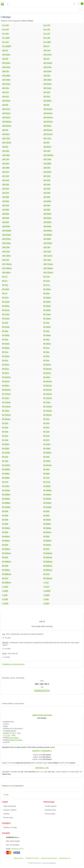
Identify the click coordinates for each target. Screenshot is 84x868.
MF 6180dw (47, 507)
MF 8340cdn (48, 553)
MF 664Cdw (6, 390)
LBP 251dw (6, 84)
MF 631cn (6, 369)
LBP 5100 (6, 205)
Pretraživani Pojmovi (32, 858)
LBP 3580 (6, 197)
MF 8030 (5, 532)
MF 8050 (46, 536)
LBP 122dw (6, 55)
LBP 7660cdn (7, 268)
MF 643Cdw (6, 377)
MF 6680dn (47, 528)
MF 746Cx (6, 411)
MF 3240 (5, 428)
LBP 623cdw (48, 113)
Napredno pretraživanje (49, 858)
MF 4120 (46, 432)
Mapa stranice (19, 858)
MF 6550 (46, 516)
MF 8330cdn (7, 553)
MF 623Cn (6, 365)
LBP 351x (6, 97)
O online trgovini (51, 806)
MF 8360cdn (7, 562)
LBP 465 (46, 105)
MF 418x (5, 323)
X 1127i (46, 583)
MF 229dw (47, 289)
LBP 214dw (47, 67)
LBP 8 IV (46, 46)
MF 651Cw (6, 381)
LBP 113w (47, 50)
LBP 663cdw (48, 130)
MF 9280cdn (7, 583)
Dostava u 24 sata (10, 827)
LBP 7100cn (6, 256)
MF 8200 (5, 545)
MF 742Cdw (6, 407)
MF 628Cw (47, 365)
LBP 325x (47, 92)
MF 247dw (6, 302)
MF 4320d (6, 444)
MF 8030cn (47, 532)
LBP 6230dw (7, 231)
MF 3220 (5, 423)
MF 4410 (5, 457)
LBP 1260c (6, 155)
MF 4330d (47, 444)
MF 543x (46, 360)
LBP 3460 (47, 193)
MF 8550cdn (48, 570)
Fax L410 (5, 42)
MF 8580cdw (7, 574)
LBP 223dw (47, 71)
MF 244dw (47, 298)
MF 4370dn (6, 453)
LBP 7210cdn (48, 264)
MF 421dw (6, 327)
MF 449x (46, 340)
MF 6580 (5, 524)
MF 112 (5, 277)
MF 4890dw (6, 495)
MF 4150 (5, 440)
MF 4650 (46, 469)
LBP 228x (47, 76)
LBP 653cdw (7, 126)
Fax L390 (47, 38)
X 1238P (5, 591)
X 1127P (46, 587)
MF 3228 (46, 423)
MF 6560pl (47, 520)
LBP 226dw (6, 76)
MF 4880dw (47, 490)
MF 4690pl (6, 478)
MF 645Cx (47, 377)
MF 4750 (5, 482)
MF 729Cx (6, 398)
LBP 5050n (47, 201)
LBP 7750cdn (48, 272)
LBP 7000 (47, 247)
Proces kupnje (50, 814)
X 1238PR (47, 591)
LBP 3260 (6, 184)
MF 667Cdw (48, 390)
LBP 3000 (47, 168)
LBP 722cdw (7, 143)
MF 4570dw (47, 465)
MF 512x (46, 348)
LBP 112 (5, 50)
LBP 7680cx (6, 272)
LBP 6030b (6, 226)
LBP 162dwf (48, 63)
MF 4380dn (47, 453)
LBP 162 (46, 59)
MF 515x (5, 352)
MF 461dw (6, 344)
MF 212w (47, 281)
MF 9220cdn (48, 578)
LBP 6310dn (6, 235)
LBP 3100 (6, 176)
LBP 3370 (6, 193)
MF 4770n (47, 482)
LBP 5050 (6, 201)
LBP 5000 (47, 197)
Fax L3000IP (7, 46)
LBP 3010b (47, 172)
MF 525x (46, 356)
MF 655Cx (6, 386)
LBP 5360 (6, 210)
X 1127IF (5, 587)
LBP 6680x (47, 239)
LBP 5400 (47, 210)
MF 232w (47, 293)
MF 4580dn (6, 469)
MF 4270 (46, 440)
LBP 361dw (6, 101)
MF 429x (46, 331)
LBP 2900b (47, 164)
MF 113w (47, 277)
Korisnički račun (50, 810)
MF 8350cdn (48, 557)
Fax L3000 (47, 42)
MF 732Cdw (48, 398)
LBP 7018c (47, 252)
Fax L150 (47, 29)
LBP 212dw (6, 67)
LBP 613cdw (48, 109)
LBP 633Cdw (48, 117)
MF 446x (5, 340)
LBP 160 (5, 59)
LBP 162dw (6, 63)
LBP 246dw (47, 80)
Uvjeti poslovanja (10, 806)
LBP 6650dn (48, 235)
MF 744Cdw (48, 407)
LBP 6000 (6, 214)
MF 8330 (46, 549)
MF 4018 (5, 432)
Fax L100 (5, 25)
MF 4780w (6, 486)
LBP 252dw (47, 84)
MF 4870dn (6, 490)
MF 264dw (47, 306)
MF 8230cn (47, 545)
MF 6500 (5, 511)
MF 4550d (47, 461)
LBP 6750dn (6, 243)
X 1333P (5, 599)
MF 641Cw (47, 373)
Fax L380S (6, 38)
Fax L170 (47, 34)
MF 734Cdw (6, 402)
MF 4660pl (6, 474)
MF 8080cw (47, 541)
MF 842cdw (6, 419)
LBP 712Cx (47, 138)
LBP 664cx (6, 134)
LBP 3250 (47, 180)
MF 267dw (6, 310)
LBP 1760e (47, 159)
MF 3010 (46, 419)
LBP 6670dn (6, 239)
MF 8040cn (6, 536)
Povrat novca (8, 818)
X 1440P (46, 604)
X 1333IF (5, 604)
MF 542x (5, 360)
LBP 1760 (6, 159)
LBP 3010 (6, 172)
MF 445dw (47, 335)
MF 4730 (46, 478)
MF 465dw (6, 348)
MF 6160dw (6, 507)
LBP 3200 (47, 176)
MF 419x (46, 323)
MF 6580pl (47, 524)
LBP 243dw (6, 80)
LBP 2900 (6, 164)
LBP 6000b (47, 214)
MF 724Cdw (6, 394)
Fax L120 (47, 25)
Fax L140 (5, 29)
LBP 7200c (47, 260)
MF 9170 (5, 578)
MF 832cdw (47, 415)
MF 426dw (47, 327)
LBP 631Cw (6, 117)
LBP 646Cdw (7, 122)
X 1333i (46, 599)
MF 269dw (47, 310)
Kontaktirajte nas (64, 858)
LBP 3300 (47, 184)
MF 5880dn (6, 499)
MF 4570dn (6, 465)
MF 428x (5, 331)
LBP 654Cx (47, 126)
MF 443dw (6, 335)
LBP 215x (6, 71)
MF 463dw (47, 344)
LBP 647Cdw (48, 122)
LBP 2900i (6, 168)
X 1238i (5, 595)
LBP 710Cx (6, 138)
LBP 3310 (6, 189)
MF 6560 (5, 520)
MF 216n (5, 285)
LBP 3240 (6, 180)
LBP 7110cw (48, 256)
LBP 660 (5, 130)
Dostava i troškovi (10, 810)
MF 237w (5, 298)
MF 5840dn (47, 495)
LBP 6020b (47, 218)
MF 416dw (47, 319)
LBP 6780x (6, 247)
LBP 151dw (47, 55)
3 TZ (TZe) (7, 735)
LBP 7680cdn (48, 268)
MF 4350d (47, 448)
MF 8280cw (6, 549)
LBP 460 (5, 105)
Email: (8, 849)
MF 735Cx (47, 402)
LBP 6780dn (48, 243)
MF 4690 (46, 474)
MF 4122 (5, 436)
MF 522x (46, 352)
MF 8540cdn (48, 566)
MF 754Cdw (6, 415)
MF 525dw (6, 356)
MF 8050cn (6, 541)
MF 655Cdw (48, 381)
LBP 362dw (47, 101)
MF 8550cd (6, 570)
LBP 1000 (6, 151)
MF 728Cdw (48, 394)
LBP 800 (46, 143)
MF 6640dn (6, 528)
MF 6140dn (47, 503)
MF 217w (47, 285)
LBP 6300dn (48, 231)
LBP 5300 (47, 205)
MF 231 (5, 293)
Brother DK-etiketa (16, 740)
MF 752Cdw (48, 411)
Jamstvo (6, 814)
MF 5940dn (47, 499)
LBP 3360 (47, 189)
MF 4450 (5, 461)
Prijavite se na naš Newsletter (13, 786)
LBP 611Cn (6, 109)
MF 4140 (46, 436)
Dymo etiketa (14, 738)
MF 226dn (6, 289)
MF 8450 (5, 566)
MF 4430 (46, 457)
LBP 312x (6, 92)
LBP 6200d (47, 226)
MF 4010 (46, 428)
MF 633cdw (47, 369)
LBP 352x (47, 97)
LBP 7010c (6, 252)
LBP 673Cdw (48, 134)
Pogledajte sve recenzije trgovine (13, 664)
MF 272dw (6, 314)
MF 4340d (6, 448)
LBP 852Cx (47, 147)
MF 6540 (5, 516)
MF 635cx (6, 373)
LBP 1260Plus (48, 155)
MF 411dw (6, 319)
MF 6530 (46, 511)
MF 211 (5, 281)
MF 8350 (5, 557)
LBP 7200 (6, 260)
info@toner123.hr (17, 849)
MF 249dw (47, 302)
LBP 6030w (47, 222)
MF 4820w (47, 486)
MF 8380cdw (48, 562)
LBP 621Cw (6, 113)
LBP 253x (6, 88)
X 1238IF (47, 595)
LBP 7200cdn (7, 264)
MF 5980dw (6, 503)
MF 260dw (6, 306)
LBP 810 (5, 147)
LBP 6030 (6, 222)
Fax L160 (5, 34)
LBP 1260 (47, 151)
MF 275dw (47, 314)
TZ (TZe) (13, 733)
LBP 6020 (6, 218)
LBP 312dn (47, 88)
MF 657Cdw (48, 386)
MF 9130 (46, 574)
